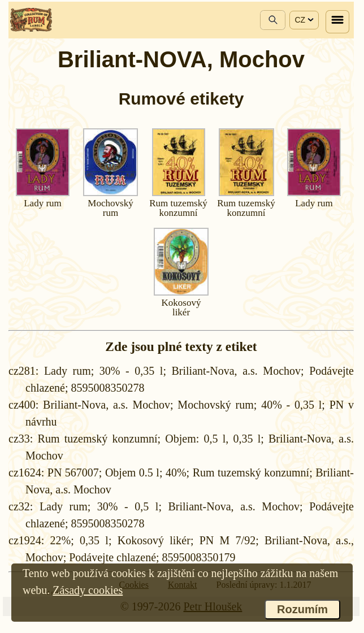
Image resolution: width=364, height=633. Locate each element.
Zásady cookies (88, 590)
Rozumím (302, 609)
